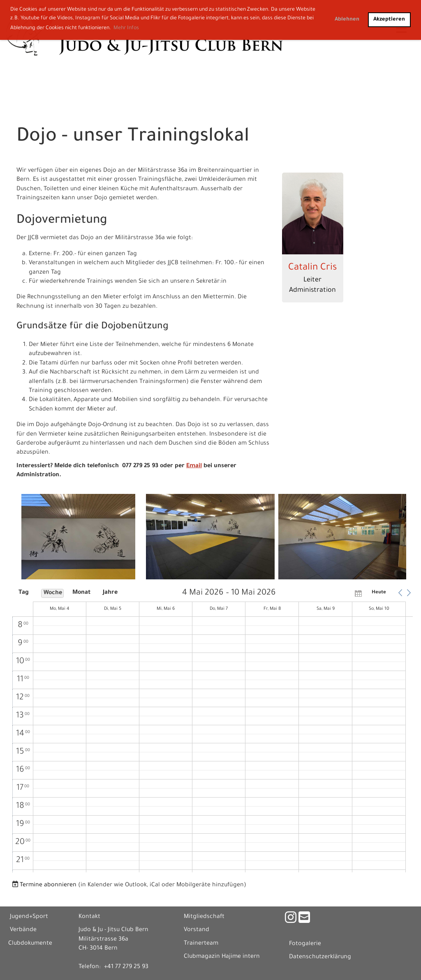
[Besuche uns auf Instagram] (291, 920)
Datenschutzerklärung (320, 957)
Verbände (23, 930)
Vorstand (197, 930)
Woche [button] (53, 593)
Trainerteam (201, 944)
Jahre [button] (110, 593)
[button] (400, 593)
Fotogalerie (305, 944)
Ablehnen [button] (347, 20)
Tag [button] (24, 593)
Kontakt (89, 917)
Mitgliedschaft (204, 917)
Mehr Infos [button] (126, 28)
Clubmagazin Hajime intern (222, 957)
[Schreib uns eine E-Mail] (304, 920)
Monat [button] (81, 593)
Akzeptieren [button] (389, 20)
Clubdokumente (30, 944)
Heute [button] (379, 593)
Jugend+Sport (29, 917)
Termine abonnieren (48, 885)
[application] (213, 731)
